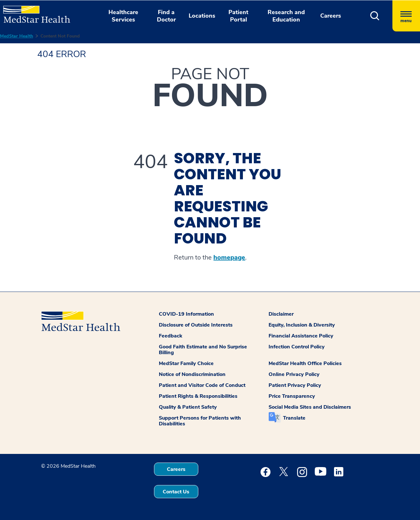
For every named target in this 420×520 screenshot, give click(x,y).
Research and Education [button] (286, 16)
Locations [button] (202, 16)
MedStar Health (17, 36)
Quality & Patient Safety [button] (188, 407)
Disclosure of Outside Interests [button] (196, 325)
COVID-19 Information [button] (186, 314)
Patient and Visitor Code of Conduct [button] (202, 385)
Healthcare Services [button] (123, 16)
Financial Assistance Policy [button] (301, 336)
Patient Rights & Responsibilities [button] (198, 396)
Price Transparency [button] (292, 396)
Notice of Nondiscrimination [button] (192, 374)
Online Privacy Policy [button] (294, 374)
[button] (375, 16)
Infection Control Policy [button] (297, 347)
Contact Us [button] (176, 492)
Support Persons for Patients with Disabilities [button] (200, 421)
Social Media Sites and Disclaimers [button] (310, 407)
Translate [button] (294, 418)
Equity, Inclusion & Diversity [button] (302, 325)
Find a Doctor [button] (166, 16)
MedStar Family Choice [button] (186, 363)
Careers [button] (331, 16)
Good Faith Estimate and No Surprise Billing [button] (203, 350)
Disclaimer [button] (281, 314)
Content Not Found (60, 36)
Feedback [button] (171, 336)
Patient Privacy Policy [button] (295, 385)
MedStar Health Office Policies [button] (305, 363)
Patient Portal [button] (238, 16)
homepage (229, 258)
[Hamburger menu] (406, 16)
